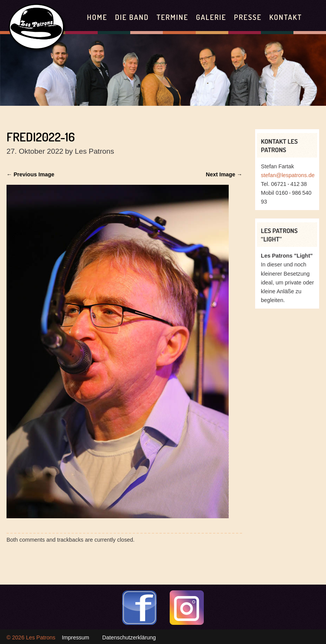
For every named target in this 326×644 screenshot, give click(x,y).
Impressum (76, 637)
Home (97, 17)
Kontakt (286, 17)
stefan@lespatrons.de (288, 175)
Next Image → (224, 174)
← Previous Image (30, 174)
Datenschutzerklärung (129, 637)
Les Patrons (41, 637)
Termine (173, 17)
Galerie (211, 17)
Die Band (132, 17)
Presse (248, 17)
